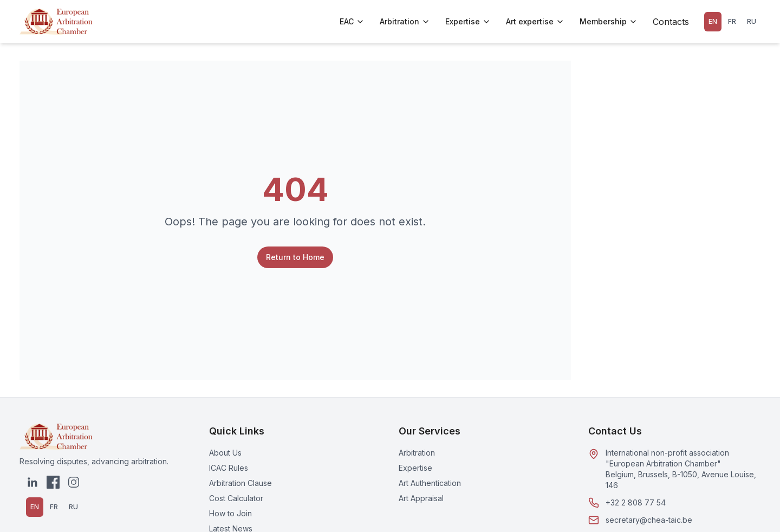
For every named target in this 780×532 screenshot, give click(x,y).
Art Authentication (430, 483)
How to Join (230, 513)
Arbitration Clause (240, 483)
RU (752, 21)
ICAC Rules (229, 468)
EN (713, 21)
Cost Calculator (236, 498)
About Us (225, 453)
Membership (609, 21)
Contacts (671, 22)
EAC (352, 21)
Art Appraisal (421, 498)
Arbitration (405, 21)
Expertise (468, 21)
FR (732, 21)
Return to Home (295, 257)
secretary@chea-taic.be (649, 520)
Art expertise (535, 21)
